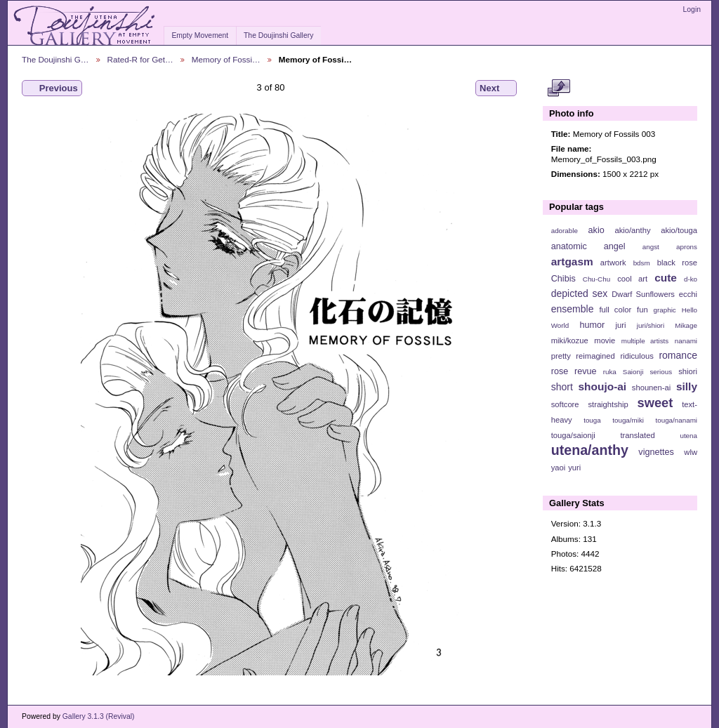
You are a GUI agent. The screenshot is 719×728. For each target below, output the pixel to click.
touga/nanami (677, 420)
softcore (565, 404)
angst (651, 247)
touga (592, 420)
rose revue (574, 371)
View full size (559, 88)
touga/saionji (573, 435)
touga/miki (628, 420)
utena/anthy (590, 450)
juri (621, 325)
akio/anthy (632, 230)
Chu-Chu (596, 279)
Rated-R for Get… (140, 59)
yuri (574, 468)
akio (596, 230)
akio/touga (679, 230)
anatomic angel (588, 246)
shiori (688, 371)
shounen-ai (652, 388)
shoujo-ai (603, 386)
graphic (665, 310)
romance (678, 355)
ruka (610, 372)
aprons (687, 247)
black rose (677, 263)
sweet (655, 403)
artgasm (572, 262)
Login (692, 9)
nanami (686, 341)
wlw (691, 452)
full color (615, 310)
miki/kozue (570, 340)
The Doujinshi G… (55, 59)
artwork (613, 263)
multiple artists (645, 341)
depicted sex (580, 293)
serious (661, 372)
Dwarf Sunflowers (643, 294)
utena (688, 436)
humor (592, 325)
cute (666, 278)
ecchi (688, 294)
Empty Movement (200, 35)
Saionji (633, 372)
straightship (608, 404)
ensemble (573, 309)
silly (687, 386)
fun (642, 310)
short (562, 387)
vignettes (656, 452)
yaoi (559, 468)
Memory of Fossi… (226, 59)
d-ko (691, 279)
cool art (632, 279)
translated (637, 435)
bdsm (642, 263)
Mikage (686, 325)
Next (496, 88)
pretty (561, 356)
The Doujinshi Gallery (278, 35)
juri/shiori (651, 325)
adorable (565, 231)
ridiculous (636, 356)
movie (605, 340)
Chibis (563, 279)
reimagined (595, 356)
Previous (52, 88)
